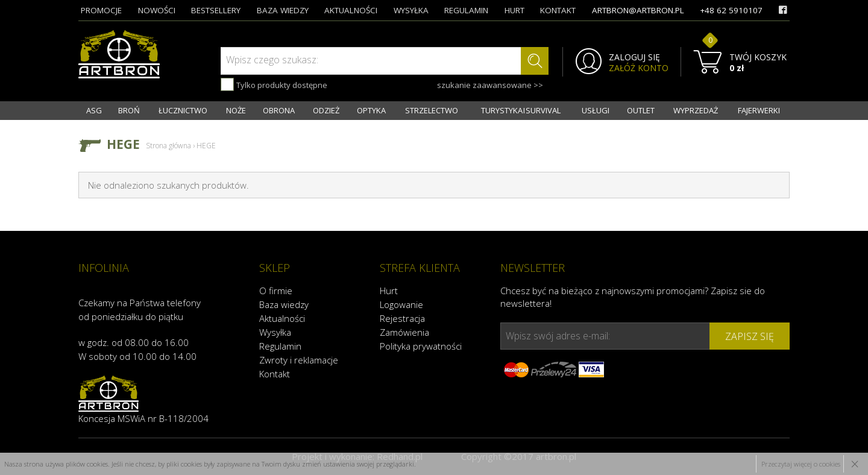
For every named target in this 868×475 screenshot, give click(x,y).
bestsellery (216, 10)
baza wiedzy (283, 10)
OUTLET (641, 110)
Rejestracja (402, 318)
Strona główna (168, 146)
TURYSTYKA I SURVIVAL (521, 110)
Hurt (389, 291)
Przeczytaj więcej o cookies (801, 464)
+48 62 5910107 (731, 10)
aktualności (351, 10)
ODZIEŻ (326, 110)
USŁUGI (596, 110)
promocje (101, 10)
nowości (157, 10)
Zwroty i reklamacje (299, 360)
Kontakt (275, 374)
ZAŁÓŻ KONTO (639, 68)
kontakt (558, 10)
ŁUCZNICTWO (183, 110)
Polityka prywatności (421, 346)
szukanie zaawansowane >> (490, 85)
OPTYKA (371, 110)
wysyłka (411, 10)
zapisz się (750, 336)
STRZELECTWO (432, 110)
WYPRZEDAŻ (696, 110)
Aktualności (282, 318)
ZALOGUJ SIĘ (634, 57)
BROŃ (129, 110)
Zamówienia (404, 332)
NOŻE (236, 110)
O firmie (276, 291)
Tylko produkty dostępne (274, 84)
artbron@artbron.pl (638, 10)
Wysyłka (275, 332)
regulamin (466, 10)
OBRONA (279, 110)
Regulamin (280, 346)
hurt (514, 10)
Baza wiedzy (284, 304)
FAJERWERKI (759, 110)
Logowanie (401, 304)
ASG (94, 110)
